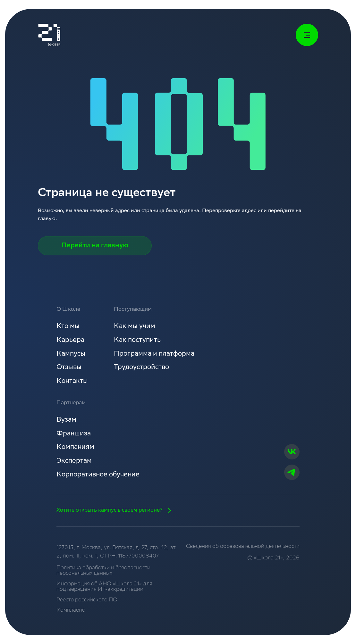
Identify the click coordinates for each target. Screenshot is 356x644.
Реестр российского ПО (87, 600)
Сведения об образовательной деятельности (243, 547)
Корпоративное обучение (98, 475)
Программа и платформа (154, 354)
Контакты (72, 381)
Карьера (70, 340)
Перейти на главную (95, 246)
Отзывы (69, 368)
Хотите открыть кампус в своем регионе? (116, 511)
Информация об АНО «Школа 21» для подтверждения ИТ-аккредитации (104, 587)
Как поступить (137, 340)
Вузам (66, 420)
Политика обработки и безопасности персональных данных (103, 571)
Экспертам (74, 461)
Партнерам (71, 403)
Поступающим (133, 310)
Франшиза (74, 434)
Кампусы (71, 354)
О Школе (68, 310)
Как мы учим (135, 327)
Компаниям (75, 447)
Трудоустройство (141, 368)
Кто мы (68, 327)
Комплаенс (71, 611)
